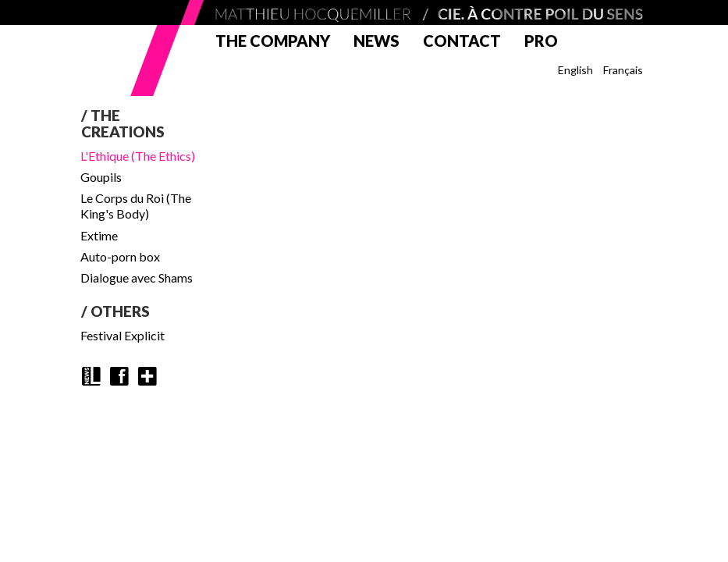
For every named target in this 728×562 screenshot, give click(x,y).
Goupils (101, 177)
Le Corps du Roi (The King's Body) (136, 206)
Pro (541, 41)
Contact (462, 41)
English (575, 70)
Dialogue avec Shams (137, 277)
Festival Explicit (123, 335)
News (376, 41)
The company (273, 41)
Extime (99, 235)
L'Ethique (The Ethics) (138, 156)
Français (623, 70)
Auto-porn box (120, 256)
